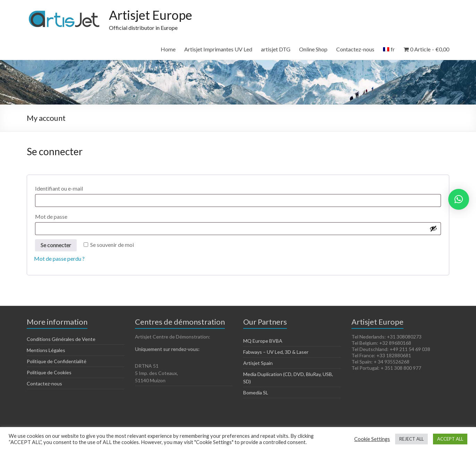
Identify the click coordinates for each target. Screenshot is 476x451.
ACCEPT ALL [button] (450, 439)
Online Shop (313, 49)
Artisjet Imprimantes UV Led (218, 49)
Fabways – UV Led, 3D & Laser (276, 352)
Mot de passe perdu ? (59, 258)
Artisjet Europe (151, 15)
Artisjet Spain (258, 363)
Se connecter (56, 245)
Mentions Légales (46, 350)
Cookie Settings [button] (372, 439)
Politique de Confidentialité (57, 361)
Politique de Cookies (49, 372)
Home (168, 49)
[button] (459, 199)
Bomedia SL (256, 392)
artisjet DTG (276, 49)
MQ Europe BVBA (263, 341)
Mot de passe (67, 215)
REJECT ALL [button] (411, 439)
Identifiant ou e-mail (75, 187)
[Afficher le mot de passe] (433, 228)
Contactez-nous (355, 49)
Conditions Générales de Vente (61, 339)
